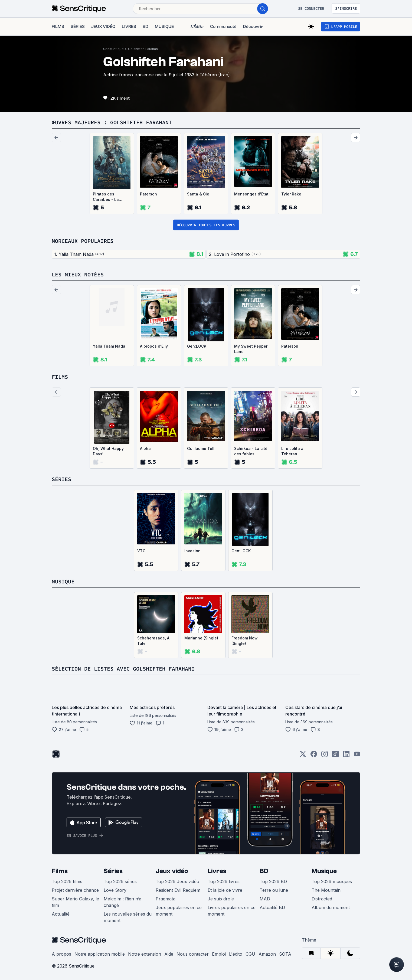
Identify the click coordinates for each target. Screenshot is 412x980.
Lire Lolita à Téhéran (292, 451)
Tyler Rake (291, 194)
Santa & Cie (198, 194)
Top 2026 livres (224, 881)
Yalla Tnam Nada (109, 346)
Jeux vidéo (172, 871)
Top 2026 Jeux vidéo (177, 881)
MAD (265, 899)
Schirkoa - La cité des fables (251, 451)
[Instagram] (325, 756)
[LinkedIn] (346, 756)
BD (264, 871)
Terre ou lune (274, 890)
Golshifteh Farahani (143, 49)
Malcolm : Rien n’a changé (122, 902)
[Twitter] (303, 756)
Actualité (61, 914)
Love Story (115, 890)
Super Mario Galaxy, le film (75, 902)
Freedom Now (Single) (245, 641)
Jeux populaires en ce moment (179, 911)
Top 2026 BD (273, 881)
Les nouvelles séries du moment (128, 917)
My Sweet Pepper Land (251, 349)
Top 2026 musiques (332, 881)
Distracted (322, 899)
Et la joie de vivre (225, 890)
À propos (61, 954)
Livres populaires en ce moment (232, 911)
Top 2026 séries (120, 881)
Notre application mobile (100, 954)
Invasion (192, 551)
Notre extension (145, 954)
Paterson (148, 194)
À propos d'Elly (154, 346)
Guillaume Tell (201, 448)
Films (60, 871)
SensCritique (113, 49)
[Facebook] (314, 756)
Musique (324, 871)
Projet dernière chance (75, 890)
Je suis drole (221, 899)
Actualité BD (272, 907)
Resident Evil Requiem (178, 890)
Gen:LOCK (197, 346)
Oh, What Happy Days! (108, 451)
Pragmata (166, 899)
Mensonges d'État (251, 194)
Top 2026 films (67, 881)
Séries (113, 871)
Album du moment (331, 907)
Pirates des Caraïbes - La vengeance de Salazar (107, 197)
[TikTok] (335, 756)
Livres (217, 871)
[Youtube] (357, 756)
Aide (169, 954)
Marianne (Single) (201, 638)
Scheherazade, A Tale (153, 641)
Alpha (145, 448)
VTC (141, 551)
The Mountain (326, 890)
